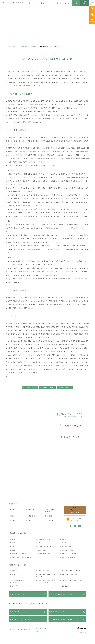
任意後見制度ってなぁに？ (65, 388)
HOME (8, 46)
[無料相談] (92, 15)
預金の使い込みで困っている (44, 546)
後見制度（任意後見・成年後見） (72, 571)
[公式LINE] (92, 21)
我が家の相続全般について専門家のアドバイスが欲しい (46, 581)
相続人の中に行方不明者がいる (19, 554)
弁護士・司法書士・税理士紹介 (51, 510)
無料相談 (58, 3)
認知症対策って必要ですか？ (70, 574)
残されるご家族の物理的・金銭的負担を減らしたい (48, 576)
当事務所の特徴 (32, 516)
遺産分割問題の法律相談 (43, 539)
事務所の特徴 (40, 3)
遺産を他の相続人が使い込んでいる (21, 557)
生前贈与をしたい (67, 586)
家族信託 (13, 574)
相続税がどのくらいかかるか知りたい (21, 586)
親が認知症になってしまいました (72, 580)
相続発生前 (76, 3)
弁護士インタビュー (16, 516)
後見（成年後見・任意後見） (29, 46)
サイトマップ (37, 631)
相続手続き (13, 550)
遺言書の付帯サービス (43, 571)
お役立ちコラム (16, 46)
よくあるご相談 (66, 546)
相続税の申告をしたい (68, 550)
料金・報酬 (66, 3)
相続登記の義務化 (41, 550)
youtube (80, 526)
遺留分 (64, 539)
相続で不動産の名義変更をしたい (46, 554)
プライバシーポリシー (39, 629)
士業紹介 (31, 3)
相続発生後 (85, 3)
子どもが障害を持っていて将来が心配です (18, 581)
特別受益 (65, 543)
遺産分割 (13, 539)
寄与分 (38, 543)
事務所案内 (31, 509)
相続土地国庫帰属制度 (68, 557)
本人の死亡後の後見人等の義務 (31, 388)
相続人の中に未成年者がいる (70, 554)
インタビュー (50, 3)
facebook (70, 526)
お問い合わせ (49, 521)
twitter (75, 526)
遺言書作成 (13, 571)
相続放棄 (13, 543)
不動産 (12, 546)
